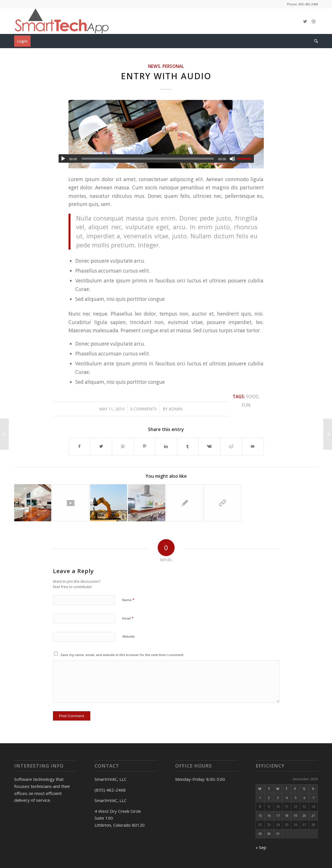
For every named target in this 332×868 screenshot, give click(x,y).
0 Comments (143, 409)
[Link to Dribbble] (314, 21)
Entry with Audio (166, 76)
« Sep (261, 847)
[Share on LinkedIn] (166, 446)
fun (246, 405)
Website (128, 636)
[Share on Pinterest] (144, 446)
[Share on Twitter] (101, 446)
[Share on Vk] (209, 446)
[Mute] (232, 159)
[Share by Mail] (253, 446)
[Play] (63, 159)
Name (128, 600)
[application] (156, 158)
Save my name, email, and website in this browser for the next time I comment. (122, 655)
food (252, 397)
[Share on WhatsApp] (123, 446)
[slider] (148, 159)
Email (128, 618)
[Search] (314, 41)
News (154, 66)
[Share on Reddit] (231, 446)
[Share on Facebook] (80, 446)
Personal (173, 66)
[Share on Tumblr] (188, 446)
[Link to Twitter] (305, 21)
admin (175, 409)
